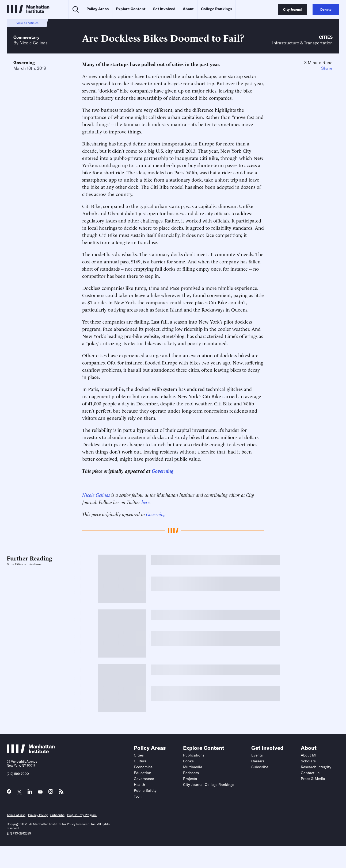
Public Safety (145, 790)
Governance (144, 779)
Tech (138, 796)
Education (142, 773)
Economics (143, 767)
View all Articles (27, 23)
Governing (24, 63)
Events (257, 755)
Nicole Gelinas (34, 43)
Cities (326, 37)
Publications (194, 755)
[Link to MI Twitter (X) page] (19, 792)
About (188, 9)
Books (188, 761)
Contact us (310, 773)
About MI (309, 755)
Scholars (308, 761)
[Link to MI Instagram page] (51, 793)
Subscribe (260, 767)
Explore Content (131, 9)
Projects (190, 779)
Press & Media (313, 779)
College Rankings (216, 9)
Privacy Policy (38, 815)
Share (327, 68)
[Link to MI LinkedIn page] (30, 793)
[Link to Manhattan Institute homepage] (31, 752)
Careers (258, 761)
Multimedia (193, 767)
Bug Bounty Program (82, 815)
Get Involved (164, 9)
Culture (140, 761)
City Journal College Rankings (209, 785)
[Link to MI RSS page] (61, 793)
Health (139, 785)
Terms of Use (16, 815)
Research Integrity (316, 767)
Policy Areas (98, 9)
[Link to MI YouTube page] (40, 792)
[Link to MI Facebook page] (9, 793)
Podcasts (191, 773)
